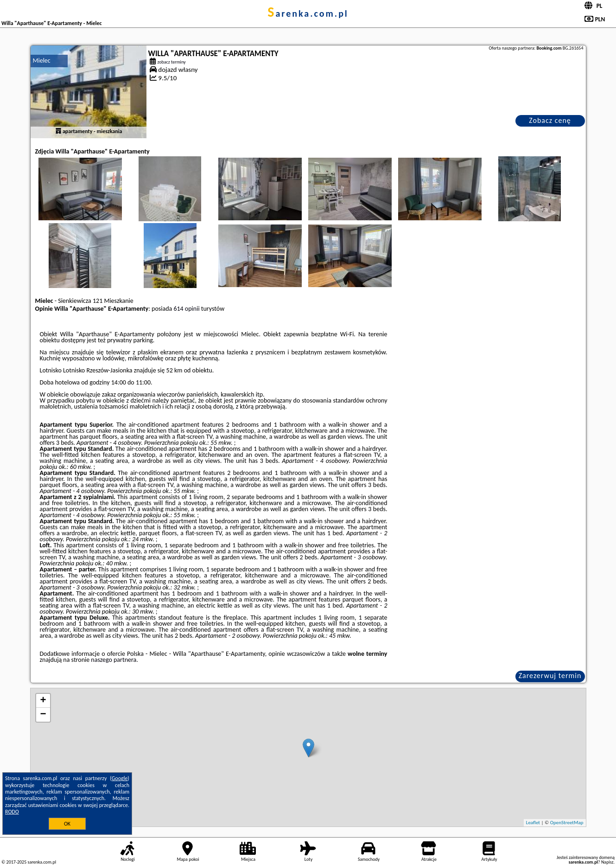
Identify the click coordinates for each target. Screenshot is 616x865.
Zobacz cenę (550, 120)
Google (120, 778)
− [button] (43, 715)
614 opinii (186, 309)
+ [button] (43, 701)
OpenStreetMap (567, 823)
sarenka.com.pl (308, 13)
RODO (12, 812)
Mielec (42, 61)
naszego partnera (114, 660)
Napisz (607, 862)
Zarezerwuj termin (550, 676)
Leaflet (533, 823)
